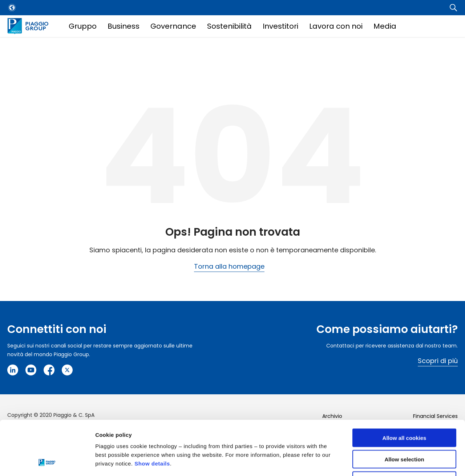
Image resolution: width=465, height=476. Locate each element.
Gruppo (83, 26)
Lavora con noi (336, 26)
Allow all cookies (405, 387)
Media (385, 26)
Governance (173, 26)
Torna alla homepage (229, 266)
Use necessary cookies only (404, 430)
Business (124, 26)
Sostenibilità (229, 26)
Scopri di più (438, 361)
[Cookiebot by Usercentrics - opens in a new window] (47, 462)
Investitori (280, 26)
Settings (375, 462)
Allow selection (404, 408)
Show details (152, 413)
